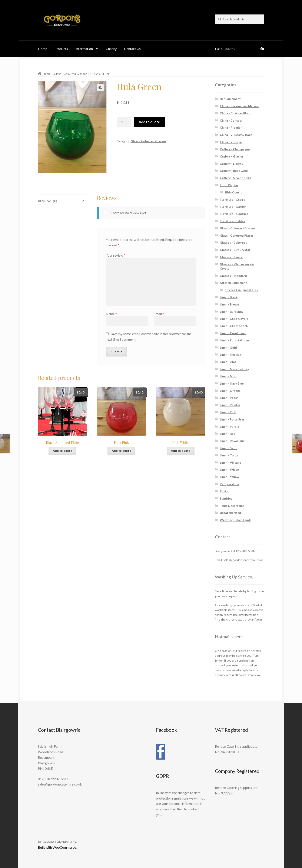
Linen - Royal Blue (232, 441)
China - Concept (231, 120)
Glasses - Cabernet (233, 242)
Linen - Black (229, 297)
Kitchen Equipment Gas (241, 290)
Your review (115, 255)
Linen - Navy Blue (232, 383)
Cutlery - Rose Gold (234, 171)
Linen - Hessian (230, 354)
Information (84, 49)
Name (111, 314)
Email (159, 314)
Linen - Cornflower (233, 333)
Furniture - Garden (233, 207)
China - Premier (231, 127)
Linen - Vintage (230, 462)
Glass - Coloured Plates (237, 235)
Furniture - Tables (232, 221)
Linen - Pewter (230, 405)
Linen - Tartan (230, 455)
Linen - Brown (229, 304)
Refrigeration (229, 484)
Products (61, 49)
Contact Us (132, 49)
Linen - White (229, 470)
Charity (111, 49)
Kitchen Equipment (233, 283)
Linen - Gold (228, 347)
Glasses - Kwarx (231, 257)
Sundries (226, 498)
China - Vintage (231, 142)
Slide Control (234, 192)
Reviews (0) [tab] (47, 201)
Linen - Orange (230, 391)
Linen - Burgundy (232, 312)
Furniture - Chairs (232, 200)
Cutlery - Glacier (232, 156)
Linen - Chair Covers (234, 319)
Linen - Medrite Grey (234, 369)
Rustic (224, 491)
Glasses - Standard (233, 276)
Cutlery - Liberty (231, 164)
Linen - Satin (229, 448)
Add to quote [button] (62, 451)
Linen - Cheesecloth (234, 326)
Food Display (229, 185)
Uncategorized (230, 513)
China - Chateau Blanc (235, 113)
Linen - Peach (229, 398)
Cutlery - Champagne (235, 149)
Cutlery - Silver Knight (235, 178)
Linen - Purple (229, 427)
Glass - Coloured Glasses (71, 74)
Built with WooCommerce (57, 847)
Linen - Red (228, 434)
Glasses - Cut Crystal (235, 250)
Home (42, 49)
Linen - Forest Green (234, 340)
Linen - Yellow (230, 477)
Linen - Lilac (228, 362)
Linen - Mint (228, 376)
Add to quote (149, 122)
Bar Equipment (230, 99)
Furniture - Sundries (234, 214)
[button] (100, 88)
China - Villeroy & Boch (236, 135)
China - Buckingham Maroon (240, 106)
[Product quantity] (124, 122)
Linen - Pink (228, 412)
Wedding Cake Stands (236, 520)
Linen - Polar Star (232, 419)
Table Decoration (232, 506)
